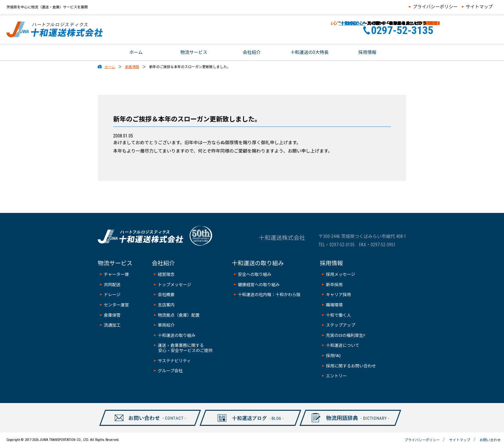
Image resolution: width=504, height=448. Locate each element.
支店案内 (166, 305)
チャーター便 (116, 274)
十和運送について (343, 345)
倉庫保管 (112, 315)
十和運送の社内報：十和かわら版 (269, 295)
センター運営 (116, 305)
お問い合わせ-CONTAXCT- (147, 426)
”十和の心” (341, 23)
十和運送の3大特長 (310, 52)
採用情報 (367, 52)
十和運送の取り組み (177, 335)
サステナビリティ (174, 361)
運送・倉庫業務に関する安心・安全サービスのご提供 (185, 348)
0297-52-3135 (342, 245)
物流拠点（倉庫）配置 (179, 315)
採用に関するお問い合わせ (351, 366)
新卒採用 (334, 285)
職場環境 (334, 305)
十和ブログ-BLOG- (247, 426)
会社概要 (166, 295)
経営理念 (166, 274)
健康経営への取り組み (259, 285)
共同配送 (112, 285)
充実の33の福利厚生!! (346, 335)
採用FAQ (333, 356)
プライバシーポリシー (435, 7)
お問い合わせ (478, 30)
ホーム (136, 52)
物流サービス (194, 52)
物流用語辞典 (347, 426)
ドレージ (112, 295)
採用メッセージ (341, 274)
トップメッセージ (175, 285)
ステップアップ (341, 325)
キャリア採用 (338, 295)
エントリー (336, 376)
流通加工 (112, 325)
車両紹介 (166, 325)
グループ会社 (170, 371)
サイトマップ (479, 7)
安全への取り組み (255, 274)
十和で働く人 (338, 315)
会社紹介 (252, 52)
